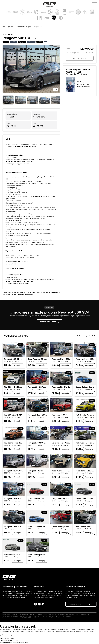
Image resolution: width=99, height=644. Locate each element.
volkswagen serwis (9, 616)
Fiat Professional (48, 616)
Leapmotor (68, 616)
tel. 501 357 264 (83, 84)
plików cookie (25, 630)
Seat (18, 616)
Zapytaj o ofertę (80, 58)
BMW (45, 615)
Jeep (56, 616)
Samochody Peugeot (23, 27)
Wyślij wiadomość (84, 87)
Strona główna (8, 27)
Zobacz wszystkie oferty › (87, 336)
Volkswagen (85, 615)
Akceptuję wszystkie (18, 643)
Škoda (78, 615)
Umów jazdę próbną (50, 322)
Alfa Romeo (29, 616)
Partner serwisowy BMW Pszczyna (64, 615)
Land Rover (39, 615)
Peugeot (61, 616)
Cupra (22, 616)
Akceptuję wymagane (6, 643)
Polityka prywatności (40, 618)
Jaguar (32, 615)
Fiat (35, 616)
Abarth (39, 616)
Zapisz (26, 643)
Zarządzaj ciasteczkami (54, 618)
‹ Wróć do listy (8, 35)
